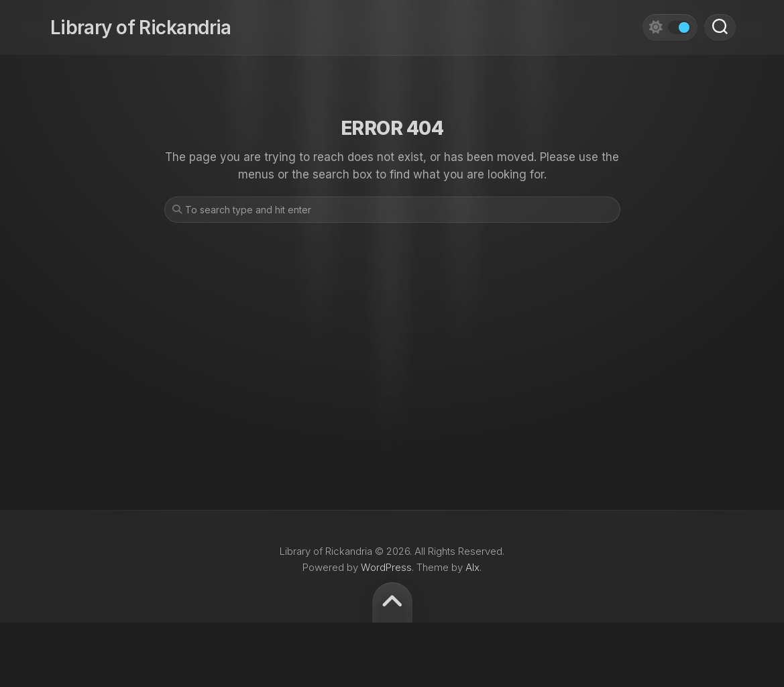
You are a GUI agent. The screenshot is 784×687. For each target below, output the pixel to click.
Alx (472, 567)
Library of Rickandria (139, 27)
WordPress (386, 567)
